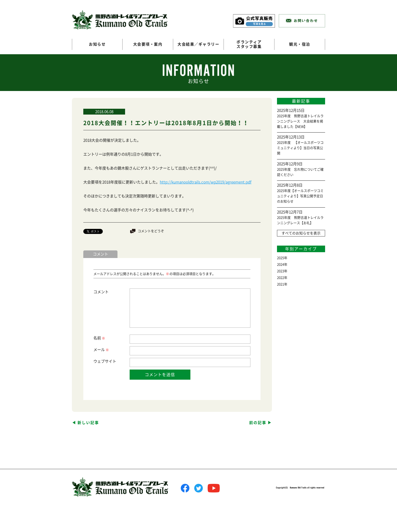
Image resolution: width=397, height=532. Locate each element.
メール (101, 350)
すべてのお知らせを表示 (301, 233)
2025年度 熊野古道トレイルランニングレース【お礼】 (300, 220)
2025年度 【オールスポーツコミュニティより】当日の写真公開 (300, 148)
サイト (111, 361)
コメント (101, 292)
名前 (99, 338)
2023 (281, 271)
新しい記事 (88, 423)
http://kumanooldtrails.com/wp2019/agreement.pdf (206, 182)
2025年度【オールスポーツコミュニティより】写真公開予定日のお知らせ (300, 196)
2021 (281, 284)
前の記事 (258, 423)
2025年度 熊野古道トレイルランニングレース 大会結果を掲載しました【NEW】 (300, 121)
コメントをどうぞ (151, 231)
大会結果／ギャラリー (198, 44)
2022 (281, 278)
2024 (281, 264)
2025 (281, 258)
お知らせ (97, 44)
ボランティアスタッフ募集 (249, 44)
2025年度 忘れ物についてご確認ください (300, 172)
